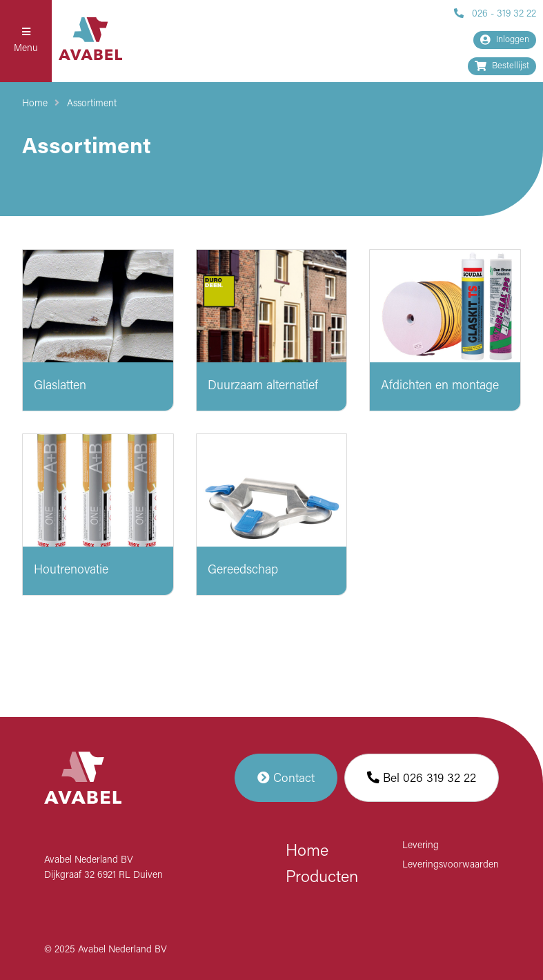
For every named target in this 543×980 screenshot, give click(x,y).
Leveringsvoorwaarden (451, 865)
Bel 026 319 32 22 (422, 777)
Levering (421, 846)
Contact (286, 777)
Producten (322, 878)
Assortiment (92, 104)
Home (35, 104)
